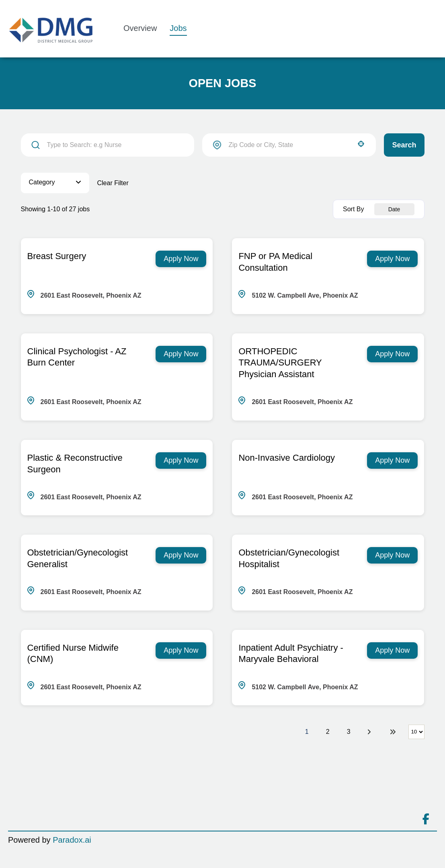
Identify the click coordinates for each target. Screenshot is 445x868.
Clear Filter (113, 183)
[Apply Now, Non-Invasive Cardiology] (392, 461)
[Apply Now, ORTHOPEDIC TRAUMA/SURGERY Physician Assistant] (392, 354)
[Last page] (393, 732)
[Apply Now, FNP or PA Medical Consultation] (392, 259)
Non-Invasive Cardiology (287, 458)
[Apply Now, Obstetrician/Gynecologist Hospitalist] (392, 555)
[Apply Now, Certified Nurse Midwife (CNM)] (181, 650)
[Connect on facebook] (426, 819)
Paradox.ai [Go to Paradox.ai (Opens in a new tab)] (72, 840)
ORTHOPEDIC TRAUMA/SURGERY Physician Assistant (280, 363)
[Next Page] (370, 732)
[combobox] (289, 145)
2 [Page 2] (328, 732)
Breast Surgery (57, 256)
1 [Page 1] (307, 732)
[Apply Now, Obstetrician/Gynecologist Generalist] (181, 555)
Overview (140, 28)
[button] (361, 144)
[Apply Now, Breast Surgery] (181, 259)
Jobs (178, 28)
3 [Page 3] (349, 732)
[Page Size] (416, 732)
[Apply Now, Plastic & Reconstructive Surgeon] (181, 461)
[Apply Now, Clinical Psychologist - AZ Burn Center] (181, 354)
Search (404, 145)
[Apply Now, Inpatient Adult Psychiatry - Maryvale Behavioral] (392, 650)
